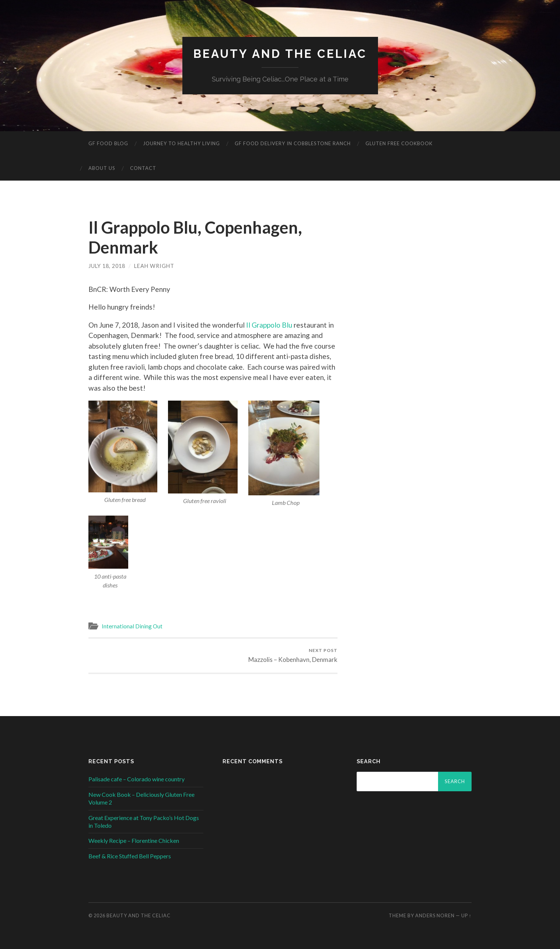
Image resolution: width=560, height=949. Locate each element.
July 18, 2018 (107, 266)
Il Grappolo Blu (269, 325)
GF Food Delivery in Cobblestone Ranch (293, 143)
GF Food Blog (108, 143)
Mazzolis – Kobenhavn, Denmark (293, 655)
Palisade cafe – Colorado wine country (136, 779)
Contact (143, 168)
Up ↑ (466, 915)
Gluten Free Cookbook (399, 143)
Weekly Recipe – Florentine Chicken (134, 840)
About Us (102, 168)
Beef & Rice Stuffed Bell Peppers (130, 856)
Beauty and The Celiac (280, 54)
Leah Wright (154, 266)
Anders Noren (435, 915)
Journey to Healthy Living (181, 143)
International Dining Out (132, 626)
